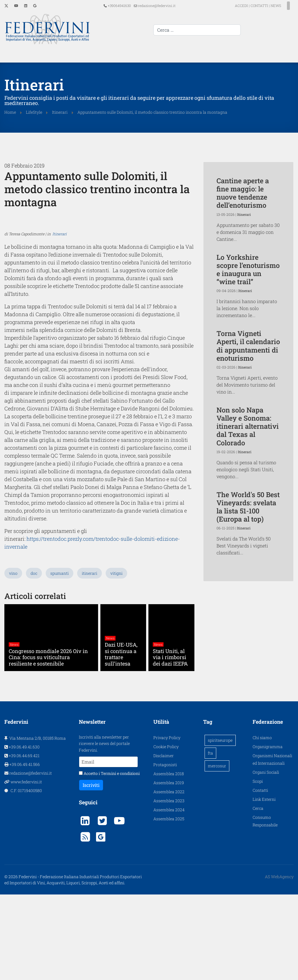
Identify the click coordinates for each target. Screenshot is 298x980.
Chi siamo (262, 823)
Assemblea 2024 (169, 895)
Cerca (258, 893)
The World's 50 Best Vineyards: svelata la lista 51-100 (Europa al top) (248, 506)
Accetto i (109, 859)
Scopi (258, 866)
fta (210, 838)
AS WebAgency (279, 962)
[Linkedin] (26, 6)
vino (13, 658)
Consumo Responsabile (265, 906)
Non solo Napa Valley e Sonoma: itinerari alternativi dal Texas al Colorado (248, 426)
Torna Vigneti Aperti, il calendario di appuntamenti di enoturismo (248, 345)
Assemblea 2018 (169, 859)
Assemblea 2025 (169, 904)
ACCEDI (231, 6)
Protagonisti (165, 850)
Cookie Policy (166, 832)
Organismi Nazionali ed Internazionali (272, 845)
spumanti (60, 658)
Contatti (260, 875)
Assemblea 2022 (169, 877)
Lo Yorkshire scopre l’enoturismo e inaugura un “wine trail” (248, 269)
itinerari (89, 658)
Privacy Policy (167, 823)
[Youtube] (16, 6)
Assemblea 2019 (169, 868)
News (14, 730)
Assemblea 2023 (169, 886)
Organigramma (268, 832)
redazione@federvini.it (157, 6)
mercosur (217, 851)
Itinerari (60, 388)
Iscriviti (91, 870)
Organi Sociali (266, 857)
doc (34, 658)
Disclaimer (164, 841)
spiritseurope (220, 825)
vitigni (116, 658)
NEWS (265, 6)
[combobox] (250, 30)
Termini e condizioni (120, 859)
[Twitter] (6, 6)
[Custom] (35, 6)
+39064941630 (119, 6)
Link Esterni (264, 884)
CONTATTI (249, 6)
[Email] (108, 847)
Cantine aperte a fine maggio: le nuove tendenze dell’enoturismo (243, 192)
